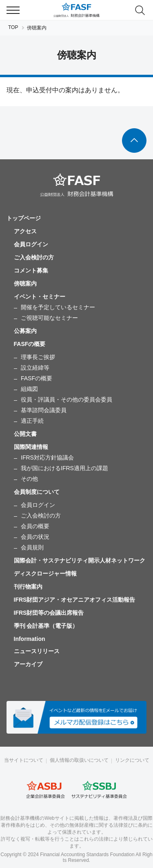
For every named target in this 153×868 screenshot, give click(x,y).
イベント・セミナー (40, 297)
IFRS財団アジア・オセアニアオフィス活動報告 (75, 600)
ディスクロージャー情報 (45, 573)
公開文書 (25, 434)
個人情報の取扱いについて (79, 760)
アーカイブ (28, 664)
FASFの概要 (37, 378)
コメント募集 (31, 270)
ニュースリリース (37, 651)
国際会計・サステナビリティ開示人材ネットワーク (80, 560)
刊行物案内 (28, 587)
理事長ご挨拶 (38, 357)
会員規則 (32, 547)
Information (30, 639)
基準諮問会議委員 (44, 410)
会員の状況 (35, 537)
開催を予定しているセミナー (58, 307)
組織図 (29, 389)
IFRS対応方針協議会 (47, 457)
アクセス (25, 231)
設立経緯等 (35, 368)
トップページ (24, 218)
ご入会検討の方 (34, 257)
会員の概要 (35, 526)
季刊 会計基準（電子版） (46, 626)
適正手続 (32, 421)
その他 (29, 479)
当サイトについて (24, 760)
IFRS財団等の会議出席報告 (49, 613)
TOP (13, 27)
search (140, 10)
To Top (134, 141)
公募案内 (25, 331)
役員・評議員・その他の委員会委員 (67, 399)
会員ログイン (31, 244)
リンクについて (132, 760)
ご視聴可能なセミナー (49, 318)
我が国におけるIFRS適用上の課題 (64, 468)
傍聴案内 (25, 283)
